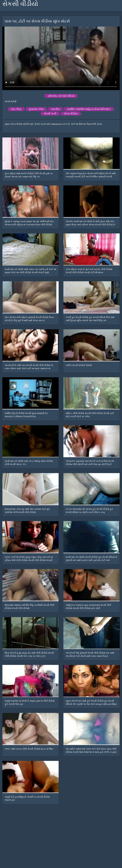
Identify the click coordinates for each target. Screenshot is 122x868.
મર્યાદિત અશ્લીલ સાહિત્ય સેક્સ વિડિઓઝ (89, 109)
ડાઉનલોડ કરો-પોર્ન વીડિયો (61, 96)
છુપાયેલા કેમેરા (36, 109)
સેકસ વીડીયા (71, 114)
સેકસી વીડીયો (20, 4)
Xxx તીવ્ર (16, 109)
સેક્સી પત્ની (50, 114)
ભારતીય (55, 109)
